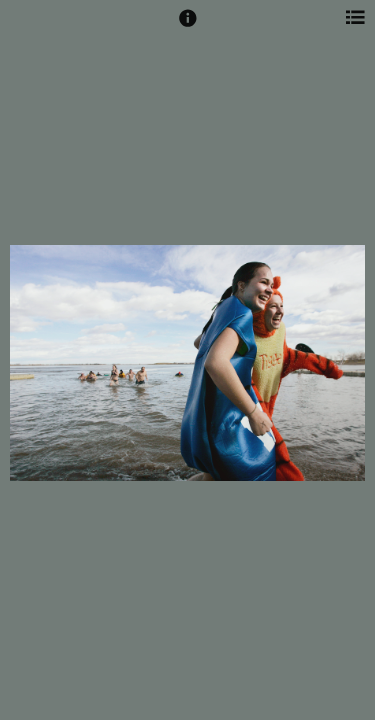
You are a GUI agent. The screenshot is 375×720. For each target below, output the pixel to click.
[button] (188, 27)
